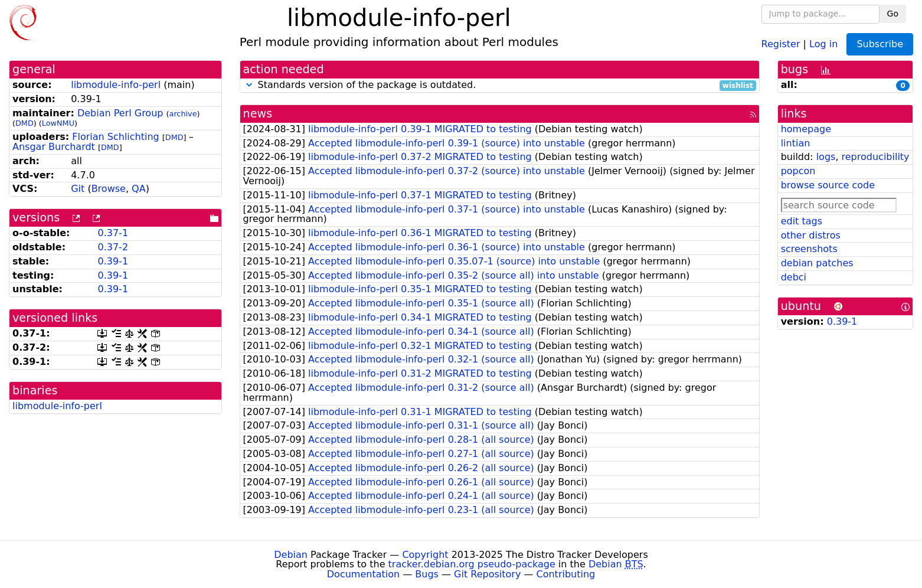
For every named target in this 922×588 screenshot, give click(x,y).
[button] (249, 85)
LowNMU (58, 123)
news (258, 114)
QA (139, 189)
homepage (806, 129)
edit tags (802, 221)
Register (781, 43)
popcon (798, 171)
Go (893, 14)
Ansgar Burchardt (54, 147)
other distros (811, 235)
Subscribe (880, 44)
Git (78, 189)
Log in (823, 43)
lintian (796, 143)
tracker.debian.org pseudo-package (472, 564)
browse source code (828, 185)
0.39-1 (113, 261)
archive (183, 114)
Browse (109, 189)
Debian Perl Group (120, 113)
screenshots (809, 249)
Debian (291, 555)
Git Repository (487, 574)
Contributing (566, 574)
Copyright (425, 555)
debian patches (817, 263)
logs (826, 157)
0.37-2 (113, 247)
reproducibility (876, 157)
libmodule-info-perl (116, 85)
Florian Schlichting (115, 137)
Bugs (427, 574)
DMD (24, 123)
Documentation (363, 574)
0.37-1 (113, 233)
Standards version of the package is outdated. (500, 85)
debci (794, 277)
